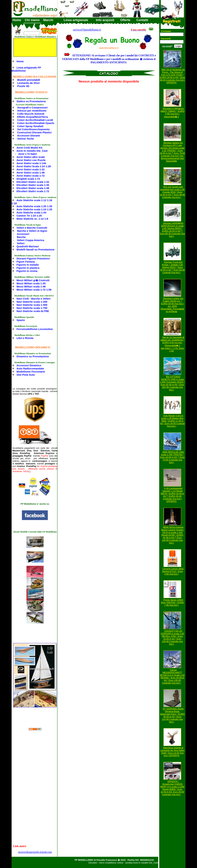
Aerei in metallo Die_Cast (32, 151)
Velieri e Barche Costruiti (32, 228)
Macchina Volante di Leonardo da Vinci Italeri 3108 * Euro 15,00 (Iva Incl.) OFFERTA (172, 752)
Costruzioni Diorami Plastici (34, 132)
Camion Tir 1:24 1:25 (29, 216)
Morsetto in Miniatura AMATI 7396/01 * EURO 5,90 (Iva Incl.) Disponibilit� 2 (172, 113)
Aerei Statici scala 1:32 (31, 169)
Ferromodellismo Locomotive (35, 329)
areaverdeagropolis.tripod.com (35, 852)
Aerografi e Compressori (32, 107)
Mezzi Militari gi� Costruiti (33, 280)
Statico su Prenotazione (31, 101)
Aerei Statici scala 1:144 (31, 163)
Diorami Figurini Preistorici (33, 258)
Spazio (21, 320)
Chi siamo (32, 20)
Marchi (48, 20)
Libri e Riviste (25, 338)
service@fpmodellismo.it (87, 30)
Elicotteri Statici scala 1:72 (33, 191)
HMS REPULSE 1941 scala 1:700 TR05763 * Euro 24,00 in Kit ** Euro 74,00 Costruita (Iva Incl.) (172, 457)
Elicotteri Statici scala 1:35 (33, 185)
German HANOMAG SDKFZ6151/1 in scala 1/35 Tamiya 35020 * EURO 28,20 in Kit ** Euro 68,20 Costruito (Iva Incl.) (172, 230)
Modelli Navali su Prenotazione (36, 249)
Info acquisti (105, 20)
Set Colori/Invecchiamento (33, 129)
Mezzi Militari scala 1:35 (31, 283)
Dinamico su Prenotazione (33, 356)
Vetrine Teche (26, 139)
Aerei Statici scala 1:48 (31, 173)
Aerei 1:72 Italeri (28, 154)
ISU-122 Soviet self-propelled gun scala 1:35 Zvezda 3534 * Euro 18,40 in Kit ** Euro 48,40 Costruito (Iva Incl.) (172, 192)
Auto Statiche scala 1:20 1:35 (34, 206)
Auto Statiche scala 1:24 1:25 (34, 209)
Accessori (23, 234)
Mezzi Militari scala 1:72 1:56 (34, 290)
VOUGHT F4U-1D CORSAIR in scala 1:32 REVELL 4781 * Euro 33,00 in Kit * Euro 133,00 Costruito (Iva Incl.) (172, 637)
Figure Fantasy (26, 262)
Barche (21, 237)
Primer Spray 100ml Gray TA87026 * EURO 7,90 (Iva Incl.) (172, 602)
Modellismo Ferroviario (31, 372)
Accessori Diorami (29, 136)
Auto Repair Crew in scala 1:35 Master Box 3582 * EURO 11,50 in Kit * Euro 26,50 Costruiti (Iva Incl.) (172, 421)
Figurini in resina (27, 271)
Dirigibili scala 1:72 (28, 179)
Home (17, 20)
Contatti (142, 20)
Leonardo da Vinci (28, 83)
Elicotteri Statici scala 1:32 (33, 182)
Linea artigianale (76, 20)
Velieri (21, 243)
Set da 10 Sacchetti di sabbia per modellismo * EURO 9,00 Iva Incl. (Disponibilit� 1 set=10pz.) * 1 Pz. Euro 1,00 (172, 344)
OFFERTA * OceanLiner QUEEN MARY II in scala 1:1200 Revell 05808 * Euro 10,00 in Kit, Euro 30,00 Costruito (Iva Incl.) (172, 788)
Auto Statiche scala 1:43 (31, 212)
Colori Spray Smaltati (30, 126)
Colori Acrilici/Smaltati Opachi (36, 123)
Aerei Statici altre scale (31, 157)
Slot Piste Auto (26, 375)
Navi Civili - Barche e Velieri (34, 299)
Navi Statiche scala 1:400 (32, 305)
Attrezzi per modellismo (32, 111)
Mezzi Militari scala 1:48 (31, 286)
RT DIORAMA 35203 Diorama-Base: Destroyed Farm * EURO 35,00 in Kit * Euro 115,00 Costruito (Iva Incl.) (172, 715)
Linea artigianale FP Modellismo (26, 69)
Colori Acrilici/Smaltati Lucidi (35, 120)
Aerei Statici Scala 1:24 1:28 (34, 166)
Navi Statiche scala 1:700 (32, 308)
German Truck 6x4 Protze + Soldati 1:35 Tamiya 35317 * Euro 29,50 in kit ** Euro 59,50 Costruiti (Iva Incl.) (172, 267)
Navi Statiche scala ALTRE (33, 311)
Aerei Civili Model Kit (29, 148)
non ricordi (167, 46)
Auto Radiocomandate (30, 368)
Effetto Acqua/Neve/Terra (33, 117)
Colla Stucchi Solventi (31, 114)
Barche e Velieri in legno (32, 231)
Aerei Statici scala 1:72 (31, 176)
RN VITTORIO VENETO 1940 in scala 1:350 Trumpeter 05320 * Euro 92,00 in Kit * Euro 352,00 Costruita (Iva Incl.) (172, 383)
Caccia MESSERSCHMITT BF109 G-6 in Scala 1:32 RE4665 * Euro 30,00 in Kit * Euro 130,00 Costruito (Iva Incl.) (172, 676)
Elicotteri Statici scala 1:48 (33, 188)
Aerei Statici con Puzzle (31, 160)
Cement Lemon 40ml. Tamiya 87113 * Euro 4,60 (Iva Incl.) (173, 571)
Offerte (125, 20)
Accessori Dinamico (29, 365)
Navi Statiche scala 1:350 (32, 302)
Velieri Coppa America (31, 240)
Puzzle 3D (23, 86)
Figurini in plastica (28, 268)
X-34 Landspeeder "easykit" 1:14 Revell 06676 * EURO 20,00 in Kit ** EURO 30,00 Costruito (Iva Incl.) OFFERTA (172, 495)
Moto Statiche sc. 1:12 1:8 (32, 219)
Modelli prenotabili (29, 80)
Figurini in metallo (28, 265)
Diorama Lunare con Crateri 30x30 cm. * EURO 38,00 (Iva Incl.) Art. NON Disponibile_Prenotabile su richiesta (172, 305)
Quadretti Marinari (28, 246)
